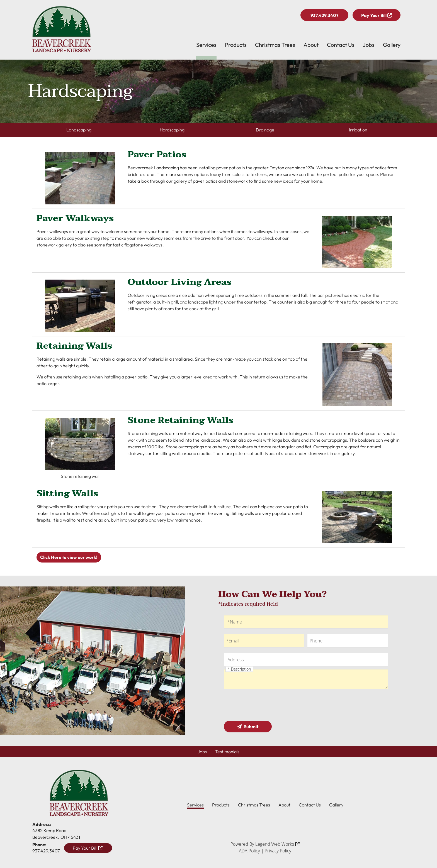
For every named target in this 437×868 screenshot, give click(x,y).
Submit (248, 727)
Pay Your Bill (377, 15)
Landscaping (79, 130)
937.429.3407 (324, 15)
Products (236, 45)
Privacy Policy (278, 851)
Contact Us (341, 45)
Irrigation (358, 130)
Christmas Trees (275, 45)
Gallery (392, 45)
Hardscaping (172, 130)
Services (206, 45)
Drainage (265, 130)
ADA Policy (249, 851)
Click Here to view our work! (69, 557)
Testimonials (227, 752)
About (311, 45)
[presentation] (266, 706)
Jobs (369, 45)
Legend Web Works (277, 844)
